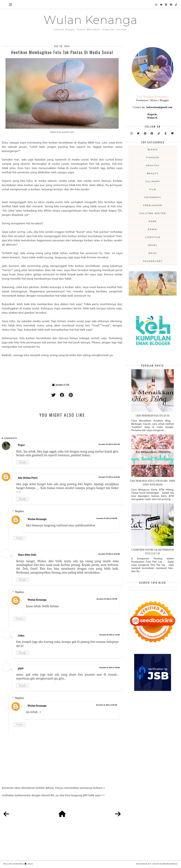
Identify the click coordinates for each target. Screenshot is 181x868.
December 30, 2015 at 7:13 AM (110, 635)
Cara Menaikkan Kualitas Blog (153, 415)
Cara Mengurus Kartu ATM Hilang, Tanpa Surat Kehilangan (153, 482)
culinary (153, 181)
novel (153, 245)
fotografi (153, 197)
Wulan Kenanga (91, 20)
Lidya (21, 636)
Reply (23, 462)
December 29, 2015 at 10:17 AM (109, 444)
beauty (153, 173)
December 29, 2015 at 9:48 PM (107, 518)
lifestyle (153, 237)
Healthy (153, 165)
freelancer (153, 205)
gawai (153, 229)
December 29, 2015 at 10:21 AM (109, 477)
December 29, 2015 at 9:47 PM (107, 599)
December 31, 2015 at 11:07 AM (107, 705)
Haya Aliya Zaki (27, 555)
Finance (153, 157)
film (153, 189)
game (153, 221)
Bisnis (153, 149)
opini (153, 253)
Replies (19, 511)
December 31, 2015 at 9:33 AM (110, 668)
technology (153, 261)
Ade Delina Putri (28, 478)
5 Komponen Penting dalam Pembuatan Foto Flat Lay (153, 551)
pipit (21, 668)
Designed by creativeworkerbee (157, 864)
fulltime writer (153, 213)
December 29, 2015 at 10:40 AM (109, 554)
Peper (21, 445)
